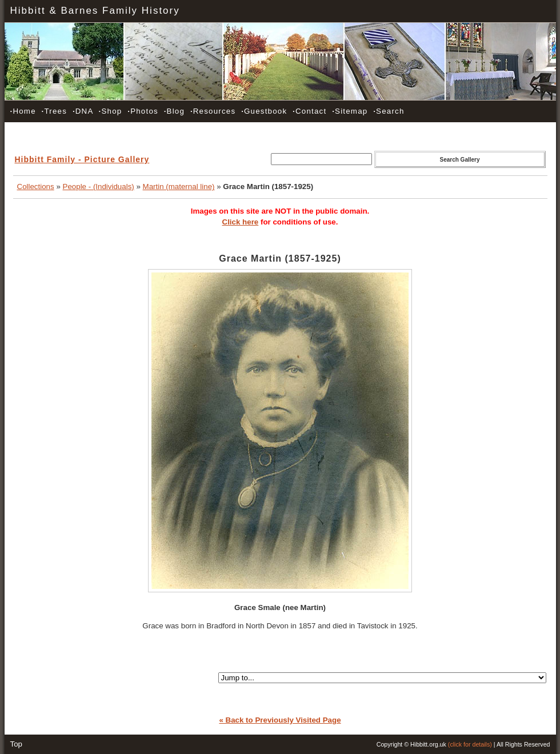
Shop (111, 111)
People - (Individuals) (99, 187)
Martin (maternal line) (179, 187)
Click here (241, 222)
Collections (36, 187)
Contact (309, 111)
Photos (143, 111)
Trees (54, 111)
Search (389, 111)
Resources (213, 111)
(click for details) (470, 744)
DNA (83, 111)
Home (23, 111)
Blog (174, 111)
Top (17, 744)
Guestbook (264, 111)
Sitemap (350, 111)
